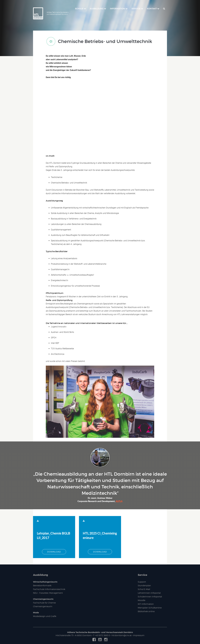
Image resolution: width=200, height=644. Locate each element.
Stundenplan (144, 586)
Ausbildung (40, 575)
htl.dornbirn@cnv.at (122, 635)
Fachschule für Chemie (44, 603)
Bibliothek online (146, 611)
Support (142, 582)
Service (142, 575)
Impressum (139, 635)
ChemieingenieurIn (43, 599)
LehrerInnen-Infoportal (149, 593)
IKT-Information (146, 604)
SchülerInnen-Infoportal (150, 597)
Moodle (142, 600)
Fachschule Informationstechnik (49, 589)
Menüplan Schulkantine (150, 608)
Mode (36, 613)
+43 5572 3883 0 (102, 635)
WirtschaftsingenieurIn (45, 582)
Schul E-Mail (144, 589)
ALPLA (119, 501)
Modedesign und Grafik (45, 616)
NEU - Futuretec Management (48, 593)
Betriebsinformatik (42, 586)
